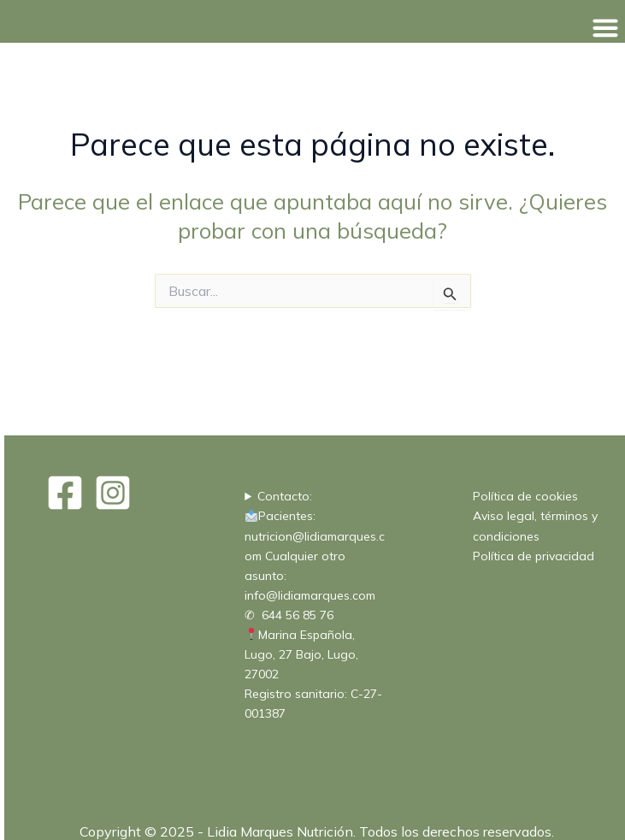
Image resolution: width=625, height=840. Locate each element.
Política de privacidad (534, 556)
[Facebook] (65, 493)
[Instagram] (113, 493)
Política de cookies (525, 496)
